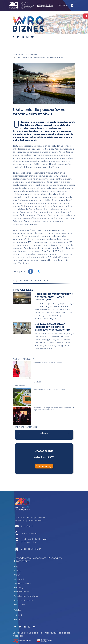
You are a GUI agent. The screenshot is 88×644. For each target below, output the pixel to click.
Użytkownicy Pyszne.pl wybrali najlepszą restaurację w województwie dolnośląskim (54, 409)
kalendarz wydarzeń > (27, 427)
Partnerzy (19, 588)
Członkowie (20, 579)
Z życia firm (48, 280)
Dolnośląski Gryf (22, 592)
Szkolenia (19, 615)
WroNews (24, 280)
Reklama (18, 619)
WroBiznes (18, 55)
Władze (18, 571)
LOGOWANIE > (66, 5)
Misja (17, 566)
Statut (17, 575)
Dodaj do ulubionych (31, 549)
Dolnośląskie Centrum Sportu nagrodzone (49, 389)
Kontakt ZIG (37, 382)
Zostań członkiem (23, 583)
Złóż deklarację (44, 466)
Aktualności (31, 55)
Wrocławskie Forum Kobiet (27, 596)
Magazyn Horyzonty (24, 600)
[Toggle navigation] (16, 46)
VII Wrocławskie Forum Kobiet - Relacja (48, 363)
